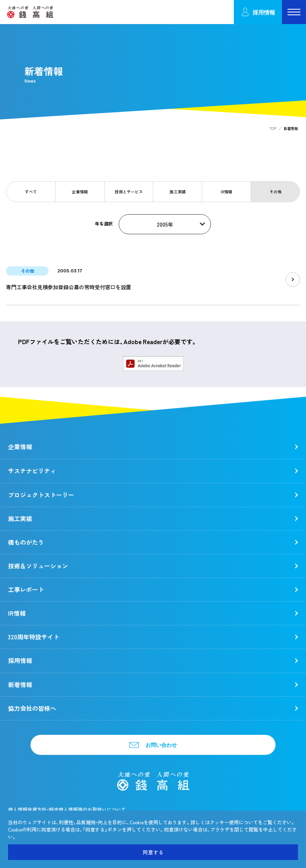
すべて (31, 192)
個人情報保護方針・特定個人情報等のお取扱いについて (67, 809)
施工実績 (178, 192)
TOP (273, 129)
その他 (276, 192)
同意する (153, 852)
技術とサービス (129, 192)
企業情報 (80, 192)
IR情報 (226, 192)
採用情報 (258, 12)
